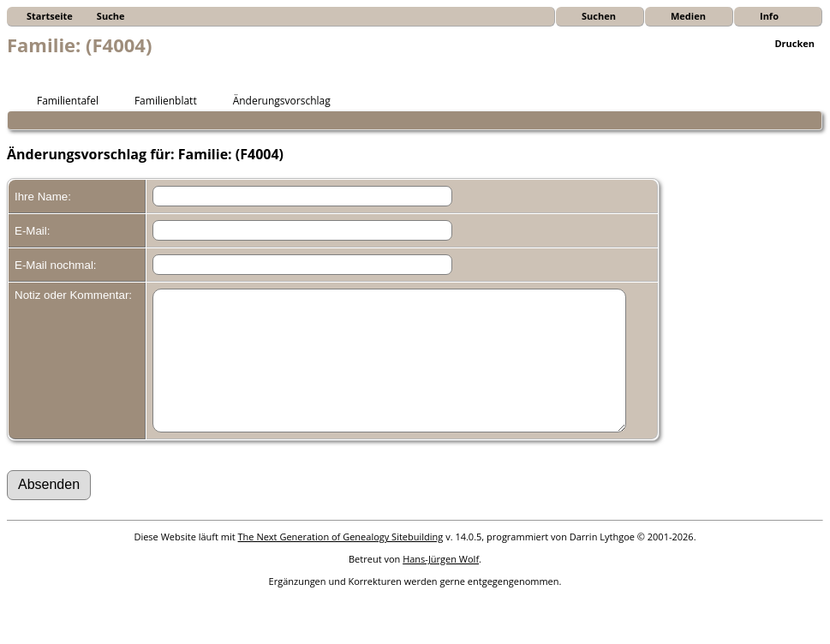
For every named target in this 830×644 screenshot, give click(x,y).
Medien (688, 16)
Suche (111, 16)
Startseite (50, 16)
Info (769, 16)
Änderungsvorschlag (274, 100)
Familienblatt (158, 100)
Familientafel (60, 100)
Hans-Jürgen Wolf (441, 584)
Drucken (794, 43)
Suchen (599, 16)
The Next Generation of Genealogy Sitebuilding (341, 562)
